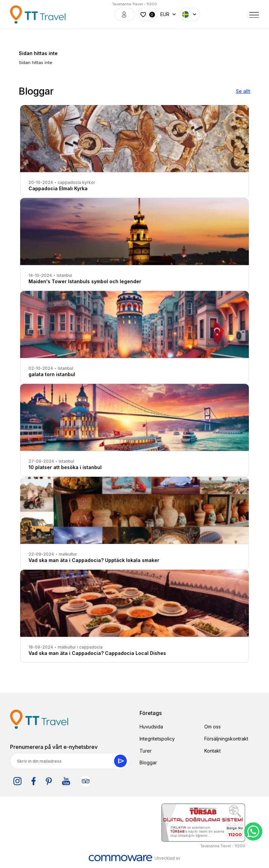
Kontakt (212, 751)
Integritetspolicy (157, 739)
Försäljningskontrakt (226, 739)
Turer (146, 751)
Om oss (212, 727)
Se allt (243, 91)
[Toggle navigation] (254, 14)
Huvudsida (151, 727)
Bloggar (148, 762)
